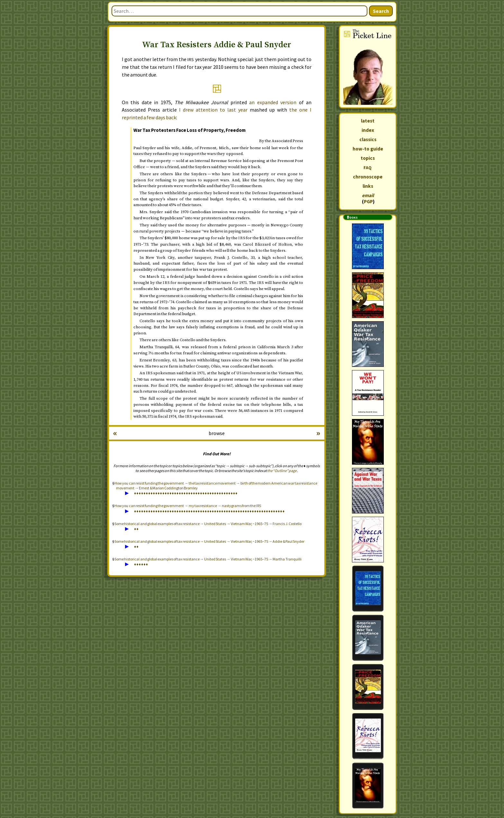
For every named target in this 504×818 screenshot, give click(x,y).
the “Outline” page (282, 471)
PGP (368, 201)
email (368, 195)
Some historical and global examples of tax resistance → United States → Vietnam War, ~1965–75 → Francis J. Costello (208, 524)
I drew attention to (213, 110)
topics (368, 158)
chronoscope (368, 177)
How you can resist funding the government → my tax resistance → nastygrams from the (188, 506)
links (368, 186)
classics (368, 139)
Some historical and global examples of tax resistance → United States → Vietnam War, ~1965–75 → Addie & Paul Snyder (209, 541)
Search (381, 11)
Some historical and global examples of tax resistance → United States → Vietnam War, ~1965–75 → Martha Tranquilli (208, 559)
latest (368, 121)
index (368, 130)
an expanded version (273, 102)
